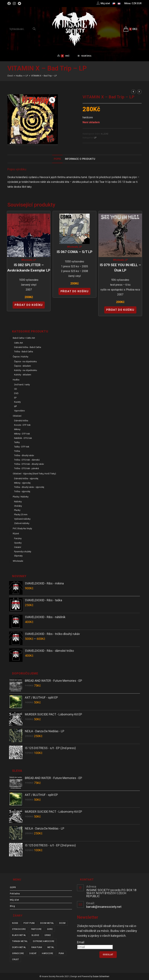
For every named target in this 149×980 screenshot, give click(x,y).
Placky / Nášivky (21, 497)
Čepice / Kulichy (21, 357)
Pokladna (15, 894)
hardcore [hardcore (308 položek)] (48, 953)
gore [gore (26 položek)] (50, 929)
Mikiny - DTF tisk (22, 434)
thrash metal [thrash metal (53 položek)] (20, 941)
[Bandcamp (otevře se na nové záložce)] (20, 4)
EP (15, 398)
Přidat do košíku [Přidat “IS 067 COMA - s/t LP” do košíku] (75, 291)
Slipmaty (18, 556)
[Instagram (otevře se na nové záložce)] (14, 4)
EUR (139, 3)
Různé (16, 534)
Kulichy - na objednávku (26, 370)
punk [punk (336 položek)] (61, 953)
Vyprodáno (20, 411)
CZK (134, 3)
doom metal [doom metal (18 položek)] (47, 923)
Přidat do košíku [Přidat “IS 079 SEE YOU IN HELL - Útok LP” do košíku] (120, 310)
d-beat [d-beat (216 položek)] (33, 953)
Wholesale (27, 260)
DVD (16, 393)
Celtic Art (18, 343)
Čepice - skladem (23, 366)
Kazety (17, 402)
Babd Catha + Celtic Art (24, 338)
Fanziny (18, 538)
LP (95, 138)
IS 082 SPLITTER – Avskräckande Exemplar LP (29, 268)
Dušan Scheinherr (101, 976)
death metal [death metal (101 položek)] (19, 947)
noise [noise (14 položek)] (15, 923)
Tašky (17, 442)
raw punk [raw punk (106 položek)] (37, 947)
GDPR (13, 887)
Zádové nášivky (22, 523)
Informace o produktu (80, 159)
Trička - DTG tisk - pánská (26, 468)
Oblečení (17, 416)
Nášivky (18, 502)
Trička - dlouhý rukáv (24, 455)
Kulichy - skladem (23, 375)
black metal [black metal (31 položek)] (19, 935)
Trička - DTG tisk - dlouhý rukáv (29, 464)
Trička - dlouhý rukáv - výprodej (29, 487)
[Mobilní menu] (85, 56)
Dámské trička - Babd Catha (28, 347)
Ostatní (18, 547)
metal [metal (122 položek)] (51, 947)
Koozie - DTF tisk (22, 425)
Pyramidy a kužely (23, 552)
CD (16, 389)
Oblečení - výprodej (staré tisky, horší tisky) (34, 474)
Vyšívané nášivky (22, 519)
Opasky (18, 543)
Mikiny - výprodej (22, 483)
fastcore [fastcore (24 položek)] (36, 929)
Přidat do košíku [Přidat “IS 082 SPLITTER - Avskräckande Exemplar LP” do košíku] (29, 305)
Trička (17, 451)
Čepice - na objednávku (25, 361)
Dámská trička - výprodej (26, 478)
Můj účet (14, 900)
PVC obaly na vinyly (22, 528)
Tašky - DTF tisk (22, 447)
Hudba (16, 380)
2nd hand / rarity (22, 385)
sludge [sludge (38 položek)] (35, 935)
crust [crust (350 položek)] (15, 959)
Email (81, 942)
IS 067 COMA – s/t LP (74, 252)
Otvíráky (18, 506)
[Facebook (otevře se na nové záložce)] (10, 4)
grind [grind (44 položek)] (48, 935)
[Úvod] (10, 76)
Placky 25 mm (21, 514)
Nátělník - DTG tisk (23, 438)
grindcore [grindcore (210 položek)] (18, 953)
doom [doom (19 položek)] (62, 923)
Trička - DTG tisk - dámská (27, 460)
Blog (12, 906)
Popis (57, 159)
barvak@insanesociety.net (104, 907)
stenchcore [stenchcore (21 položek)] (19, 929)
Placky (17, 510)
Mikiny (17, 429)
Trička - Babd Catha (24, 352)
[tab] (57, 159)
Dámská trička (21, 421)
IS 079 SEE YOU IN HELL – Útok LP (120, 268)
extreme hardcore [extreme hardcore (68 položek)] (44, 941)
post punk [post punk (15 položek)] (29, 923)
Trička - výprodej (22, 491)
